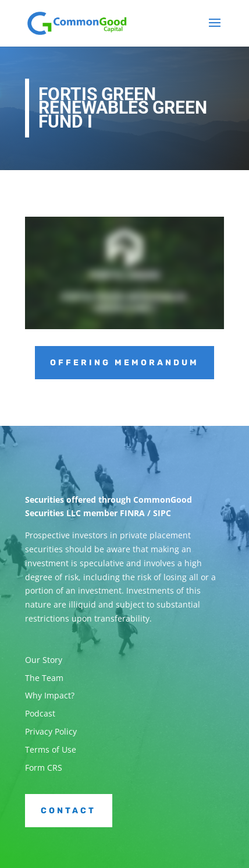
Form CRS (44, 768)
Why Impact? (50, 695)
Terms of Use (51, 749)
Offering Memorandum (124, 363)
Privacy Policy (51, 731)
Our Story (44, 660)
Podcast (40, 713)
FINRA (132, 513)
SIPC (162, 513)
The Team (44, 678)
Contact (68, 811)
